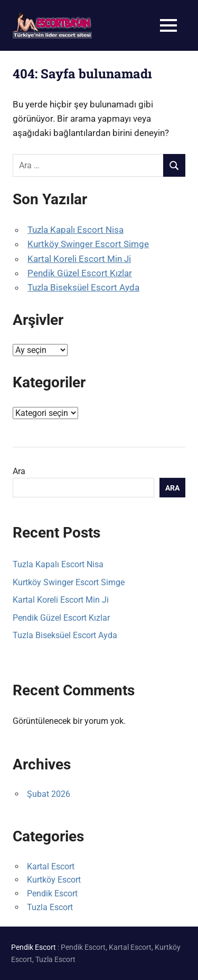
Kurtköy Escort (54, 880)
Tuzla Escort (50, 907)
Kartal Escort (51, 866)
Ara (19, 471)
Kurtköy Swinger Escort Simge (88, 244)
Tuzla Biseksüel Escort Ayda (83, 287)
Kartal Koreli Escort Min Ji (79, 259)
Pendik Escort (52, 893)
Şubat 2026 (49, 794)
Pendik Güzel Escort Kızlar (80, 273)
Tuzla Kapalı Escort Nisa (76, 230)
